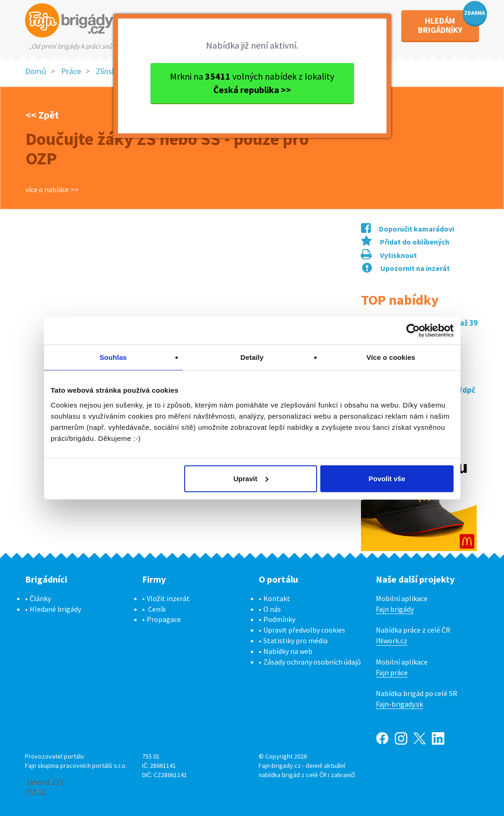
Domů (36, 71)
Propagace (164, 619)
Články (40, 598)
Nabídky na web (288, 651)
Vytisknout (389, 255)
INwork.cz (392, 640)
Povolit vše (387, 478)
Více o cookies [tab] (391, 357)
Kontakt (277, 598)
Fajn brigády (395, 609)
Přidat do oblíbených (405, 242)
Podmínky (279, 619)
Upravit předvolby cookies (304, 630)
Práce (71, 71)
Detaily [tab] (252, 357)
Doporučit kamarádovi (408, 229)
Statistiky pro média (296, 640)
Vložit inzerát (168, 598)
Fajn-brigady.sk (399, 704)
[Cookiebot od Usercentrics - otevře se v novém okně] (413, 331)
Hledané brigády (55, 609)
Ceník (157, 609)
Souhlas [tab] (113, 357)
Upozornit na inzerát (406, 268)
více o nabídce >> (52, 189)
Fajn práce (392, 672)
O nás (272, 609)
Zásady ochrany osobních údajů (312, 662)
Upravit (251, 478)
